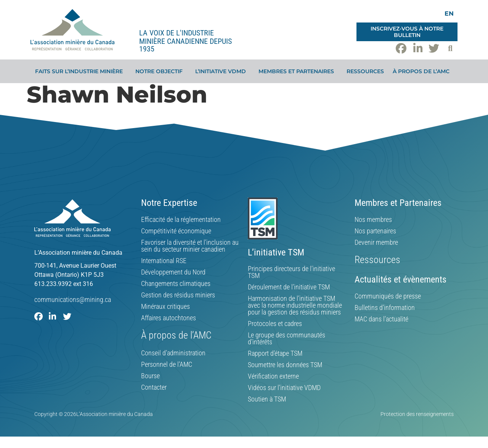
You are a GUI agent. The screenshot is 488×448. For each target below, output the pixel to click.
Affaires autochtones (169, 318)
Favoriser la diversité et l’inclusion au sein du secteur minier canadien (190, 246)
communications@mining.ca (73, 299)
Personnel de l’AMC (167, 365)
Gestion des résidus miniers (178, 295)
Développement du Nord (173, 272)
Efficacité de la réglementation (181, 220)
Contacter (154, 387)
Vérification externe (273, 376)
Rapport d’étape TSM (275, 353)
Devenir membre (376, 242)
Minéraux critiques (165, 307)
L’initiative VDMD (222, 71)
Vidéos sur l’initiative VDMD (284, 388)
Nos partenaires (375, 231)
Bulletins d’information (385, 308)
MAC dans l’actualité (381, 319)
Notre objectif (161, 71)
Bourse (150, 376)
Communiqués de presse (388, 296)
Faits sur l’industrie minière (81, 71)
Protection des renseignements (417, 414)
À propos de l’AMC (423, 71)
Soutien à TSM (267, 399)
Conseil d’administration (173, 353)
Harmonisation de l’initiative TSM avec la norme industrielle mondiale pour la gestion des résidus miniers (295, 305)
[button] (450, 48)
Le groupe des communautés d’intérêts (287, 339)
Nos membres (373, 220)
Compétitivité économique (176, 231)
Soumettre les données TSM (285, 365)
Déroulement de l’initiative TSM (289, 287)
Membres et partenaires (298, 71)
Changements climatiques (176, 284)
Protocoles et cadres (275, 324)
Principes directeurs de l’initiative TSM (291, 272)
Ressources (365, 71)
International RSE (164, 261)
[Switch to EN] (449, 14)
